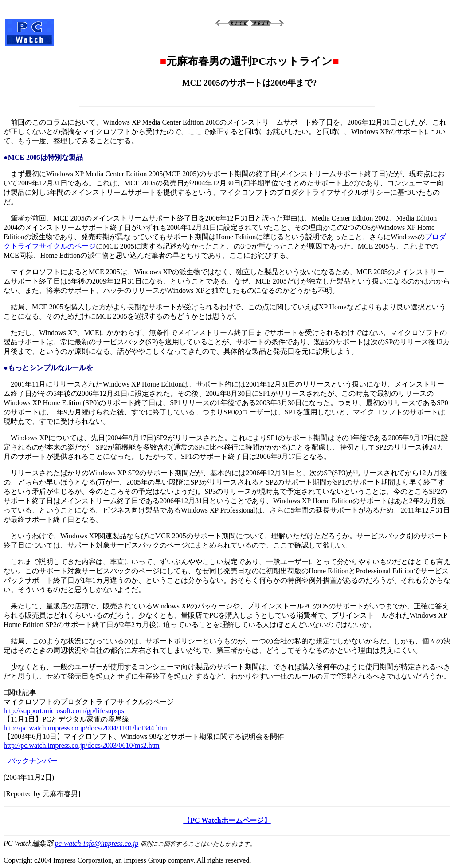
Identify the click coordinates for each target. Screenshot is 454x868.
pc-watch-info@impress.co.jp (97, 843)
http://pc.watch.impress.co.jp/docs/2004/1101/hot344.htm (85, 728)
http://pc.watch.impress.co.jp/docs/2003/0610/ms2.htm (82, 745)
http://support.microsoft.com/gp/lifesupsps (64, 711)
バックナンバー (33, 761)
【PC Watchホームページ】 (227, 820)
